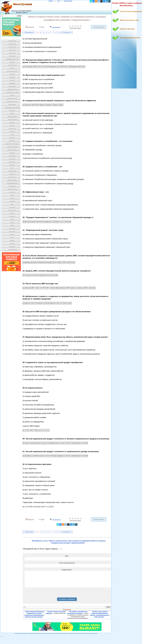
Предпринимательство (12, 59)
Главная (51, 1)
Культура (12, 126)
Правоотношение (12, 180)
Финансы (12, 235)
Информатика (12, 104)
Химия (12, 238)
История (12, 114)
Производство (12, 186)
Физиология (12, 229)
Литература (12, 132)
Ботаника (12, 68)
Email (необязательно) (67, 563)
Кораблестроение (12, 120)
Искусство (12, 111)
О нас (59, 1)
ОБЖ (12, 168)
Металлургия (12, 159)
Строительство (12, 210)
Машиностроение (12, 150)
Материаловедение (12, 147)
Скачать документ (99, 27)
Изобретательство (12, 98)
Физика (12, 225)
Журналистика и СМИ (12, 92)
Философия (12, 232)
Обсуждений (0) (56, 27)
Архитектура (12, 53)
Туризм (12, 219)
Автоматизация (12, 41)
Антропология (12, 47)
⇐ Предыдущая (28, 32)
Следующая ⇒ (67, 32)
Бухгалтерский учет (12, 71)
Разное (12, 198)
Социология (12, 201)
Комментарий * (67, 570)
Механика (12, 165)
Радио (12, 195)
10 (61, 32)
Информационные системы (12, 107)
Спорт (12, 204)
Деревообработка (12, 89)
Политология (12, 177)
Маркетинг (12, 138)
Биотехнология (12, 65)
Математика (12, 141)
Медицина (12, 153)
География (12, 77)
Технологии (12, 216)
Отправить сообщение (67, 599)
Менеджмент (12, 156)
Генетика (12, 74)
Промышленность (12, 189)
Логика (12, 135)
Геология (12, 80)
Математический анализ (12, 144)
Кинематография (12, 117)
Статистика (12, 207)
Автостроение (12, 44)
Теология (12, 213)
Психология (12, 192)
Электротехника (12, 250)
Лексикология (12, 129)
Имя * (67, 556)
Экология (12, 244)
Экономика (12, 247)
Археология (12, 50)
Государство (12, 83)
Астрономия (12, 56)
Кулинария (12, 123)
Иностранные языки (12, 101)
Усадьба (12, 222)
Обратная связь (68, 1)
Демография (12, 86)
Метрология (12, 162)
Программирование (12, 183)
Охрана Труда (12, 171)
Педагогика (12, 174)
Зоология (12, 95)
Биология (12, 62)
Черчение (12, 241)
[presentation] (39, 593)
